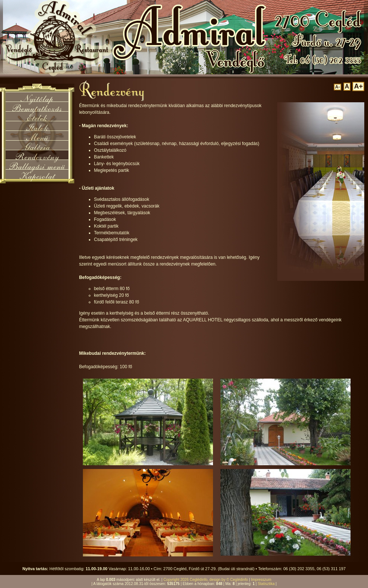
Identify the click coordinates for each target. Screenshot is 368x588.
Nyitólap (37, 97)
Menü (37, 135)
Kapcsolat (37, 174)
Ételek (37, 116)
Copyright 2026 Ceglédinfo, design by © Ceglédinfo (206, 580)
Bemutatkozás (37, 106)
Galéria (37, 145)
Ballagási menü (37, 164)
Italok (37, 126)
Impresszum (261, 580)
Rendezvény (37, 155)
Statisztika (266, 584)
